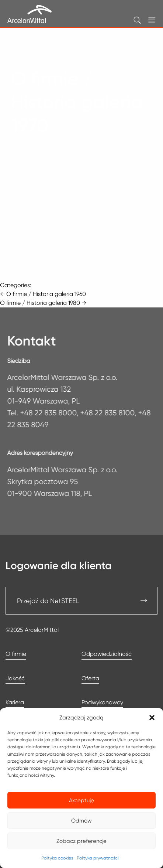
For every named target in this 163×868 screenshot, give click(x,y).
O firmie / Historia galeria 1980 (43, 303)
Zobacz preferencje (81, 841)
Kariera (15, 702)
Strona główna (31, 56)
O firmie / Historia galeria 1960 (43, 294)
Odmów (81, 821)
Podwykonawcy (102, 702)
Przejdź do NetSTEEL (48, 601)
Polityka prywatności (98, 858)
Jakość (15, 678)
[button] (152, 718)
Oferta (90, 678)
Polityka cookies (57, 858)
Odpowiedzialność (107, 654)
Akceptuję (81, 800)
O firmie (16, 654)
